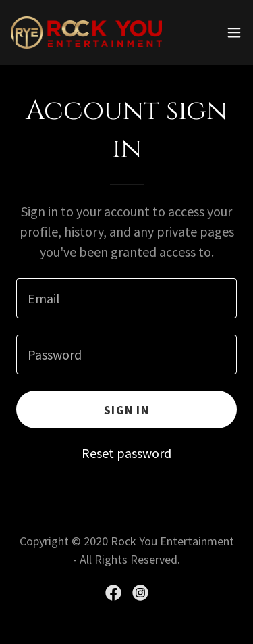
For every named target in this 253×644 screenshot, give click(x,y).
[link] (86, 32)
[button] (234, 32)
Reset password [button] (126, 453)
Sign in (126, 410)
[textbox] (126, 298)
